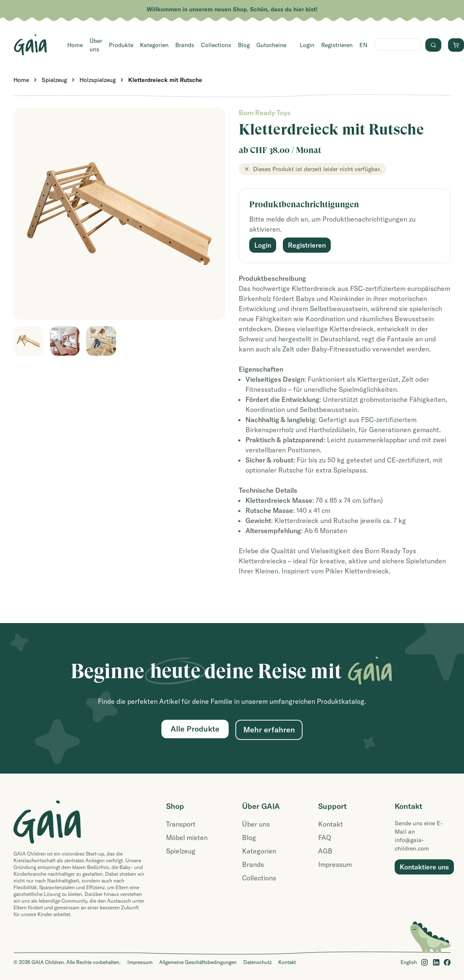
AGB (325, 851)
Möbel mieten (187, 837)
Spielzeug (54, 80)
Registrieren (337, 45)
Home (75, 45)
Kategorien (154, 45)
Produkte (121, 45)
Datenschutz (257, 962)
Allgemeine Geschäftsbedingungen (198, 962)
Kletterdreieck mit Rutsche (165, 80)
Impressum (335, 864)
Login (307, 45)
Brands (185, 45)
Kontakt (331, 824)
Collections (216, 45)
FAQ (325, 837)
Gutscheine (271, 45)
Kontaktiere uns (424, 867)
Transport (181, 824)
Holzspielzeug (98, 80)
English (409, 962)
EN (363, 45)
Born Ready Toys (265, 113)
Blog (244, 45)
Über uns (96, 45)
